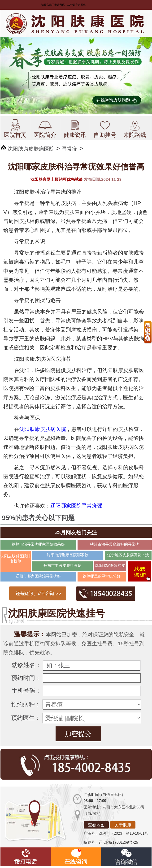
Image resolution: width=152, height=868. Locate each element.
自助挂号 (105, 129)
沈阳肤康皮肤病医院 (31, 149)
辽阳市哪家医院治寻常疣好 (38, 576)
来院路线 (135, 129)
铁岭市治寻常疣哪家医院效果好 (38, 544)
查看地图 (96, 825)
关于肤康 (123, 825)
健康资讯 (75, 129)
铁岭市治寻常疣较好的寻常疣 (115, 544)
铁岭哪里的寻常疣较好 (102, 576)
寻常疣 (69, 149)
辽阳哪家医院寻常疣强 (76, 506)
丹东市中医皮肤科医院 (62, 566)
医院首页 (15, 129)
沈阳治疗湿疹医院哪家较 (68, 555)
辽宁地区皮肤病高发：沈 (128, 555)
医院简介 (45, 129)
